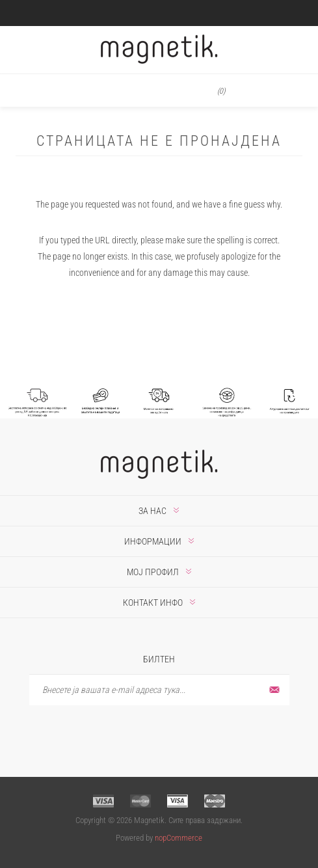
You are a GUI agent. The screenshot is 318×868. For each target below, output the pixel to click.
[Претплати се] (159, 690)
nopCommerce (179, 838)
